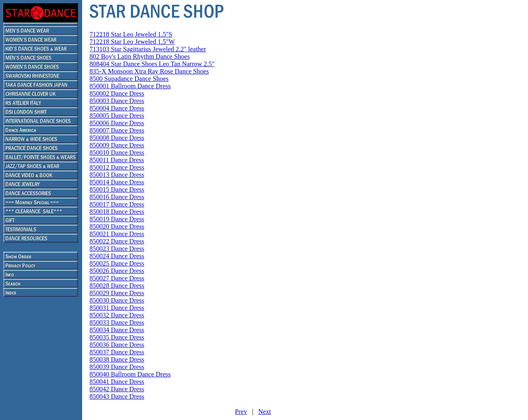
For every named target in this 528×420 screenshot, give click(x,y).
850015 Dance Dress (117, 189)
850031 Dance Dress (117, 308)
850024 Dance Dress (117, 256)
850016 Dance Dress (117, 197)
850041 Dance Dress (117, 382)
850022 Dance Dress (117, 241)
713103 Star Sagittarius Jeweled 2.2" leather (148, 49)
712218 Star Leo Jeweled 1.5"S (131, 34)
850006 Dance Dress (117, 123)
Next (265, 412)
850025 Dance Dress (117, 263)
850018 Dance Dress (117, 212)
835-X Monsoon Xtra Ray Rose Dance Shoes (149, 71)
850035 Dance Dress (117, 337)
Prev (241, 412)
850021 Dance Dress (117, 234)
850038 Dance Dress (117, 359)
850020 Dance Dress (117, 226)
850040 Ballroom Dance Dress (130, 374)
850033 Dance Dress (117, 322)
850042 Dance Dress (117, 389)
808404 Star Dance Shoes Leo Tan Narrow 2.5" (152, 64)
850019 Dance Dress (117, 219)
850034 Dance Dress (117, 330)
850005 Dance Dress (117, 116)
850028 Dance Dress (117, 286)
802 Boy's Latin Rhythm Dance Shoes (140, 56)
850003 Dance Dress (117, 101)
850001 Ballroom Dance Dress (130, 86)
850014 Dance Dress (117, 182)
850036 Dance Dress (117, 345)
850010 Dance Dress (117, 153)
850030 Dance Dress (117, 300)
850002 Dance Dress (117, 93)
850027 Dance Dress (117, 278)
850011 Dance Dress (117, 160)
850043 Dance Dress (117, 396)
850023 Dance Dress (117, 249)
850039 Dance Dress (117, 367)
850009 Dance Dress (117, 145)
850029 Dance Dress (117, 293)
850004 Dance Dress (117, 108)
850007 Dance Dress (117, 130)
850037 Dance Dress (117, 352)
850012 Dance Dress (117, 167)
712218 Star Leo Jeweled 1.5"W (132, 42)
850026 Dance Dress (117, 271)
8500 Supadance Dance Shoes (129, 79)
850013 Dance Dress (117, 175)
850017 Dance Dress (117, 204)
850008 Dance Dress (117, 138)
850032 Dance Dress (117, 315)
